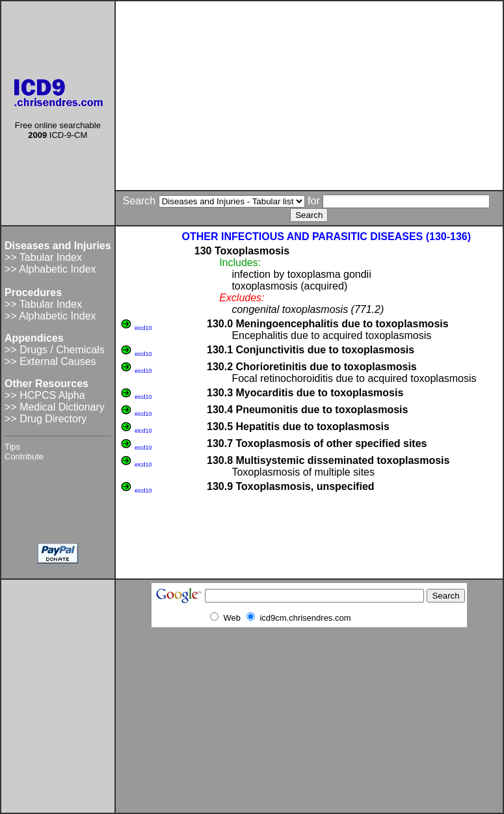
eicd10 (143, 328)
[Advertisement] (309, 96)
